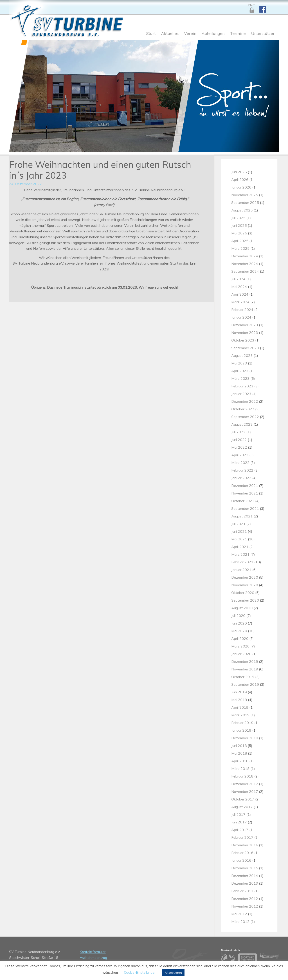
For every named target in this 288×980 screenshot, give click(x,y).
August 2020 (242, 608)
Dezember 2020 (245, 577)
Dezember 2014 (245, 876)
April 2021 (240, 547)
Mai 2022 (239, 447)
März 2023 (240, 378)
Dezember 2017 (245, 784)
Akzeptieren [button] (173, 973)
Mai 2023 (239, 363)
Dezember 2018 (245, 738)
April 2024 (240, 294)
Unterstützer (263, 34)
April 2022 (240, 455)
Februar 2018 (242, 776)
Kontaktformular (93, 952)
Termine (238, 34)
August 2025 (242, 210)
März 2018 (240, 769)
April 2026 (240, 180)
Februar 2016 (242, 853)
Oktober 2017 (243, 799)
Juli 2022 (238, 432)
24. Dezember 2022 (25, 184)
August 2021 (242, 516)
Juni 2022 (239, 440)
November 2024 (245, 264)
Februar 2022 (242, 470)
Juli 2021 (238, 524)
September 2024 (245, 271)
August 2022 (242, 424)
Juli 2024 (238, 279)
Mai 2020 (239, 631)
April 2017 (240, 830)
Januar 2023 (241, 394)
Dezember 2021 (245, 486)
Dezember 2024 (245, 256)
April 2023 (240, 371)
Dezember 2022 (245, 401)
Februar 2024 (242, 310)
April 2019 (240, 707)
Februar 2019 (242, 723)
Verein (190, 34)
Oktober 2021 (243, 501)
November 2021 (245, 493)
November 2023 (245, 333)
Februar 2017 (242, 837)
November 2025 (245, 195)
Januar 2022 (241, 478)
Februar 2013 (242, 891)
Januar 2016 (241, 860)
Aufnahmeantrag (93, 958)
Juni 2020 (239, 623)
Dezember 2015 (245, 868)
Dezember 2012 (245, 899)
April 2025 (240, 241)
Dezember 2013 (245, 883)
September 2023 (245, 348)
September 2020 (245, 600)
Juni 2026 (239, 172)
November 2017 (245, 791)
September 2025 (245, 202)
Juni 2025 (239, 225)
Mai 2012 (239, 914)
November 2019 (245, 669)
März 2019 (240, 715)
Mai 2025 (239, 233)
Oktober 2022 (243, 409)
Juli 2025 (238, 218)
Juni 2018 (239, 746)
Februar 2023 (242, 386)
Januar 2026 (241, 187)
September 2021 (245, 508)
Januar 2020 (241, 654)
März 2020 (240, 646)
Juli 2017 (238, 814)
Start (151, 34)
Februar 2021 (242, 562)
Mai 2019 (239, 700)
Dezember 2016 (245, 845)
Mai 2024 (239, 287)
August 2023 (242, 355)
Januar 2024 (241, 317)
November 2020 (245, 585)
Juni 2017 (239, 822)
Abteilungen (213, 34)
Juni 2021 (239, 531)
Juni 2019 (239, 692)
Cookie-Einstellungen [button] (140, 972)
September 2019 (245, 684)
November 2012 (245, 906)
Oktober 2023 (243, 340)
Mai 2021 (239, 539)
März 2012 (240, 922)
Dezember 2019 (245, 661)
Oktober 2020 (243, 593)
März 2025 (240, 248)
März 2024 (240, 302)
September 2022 (245, 417)
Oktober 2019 (243, 677)
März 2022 (240, 463)
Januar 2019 (241, 730)
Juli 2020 (238, 616)
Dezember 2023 (245, 325)
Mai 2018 (239, 753)
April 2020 (240, 638)
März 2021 (240, 554)
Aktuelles (170, 34)
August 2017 (242, 807)
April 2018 (240, 761)
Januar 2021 (241, 570)
